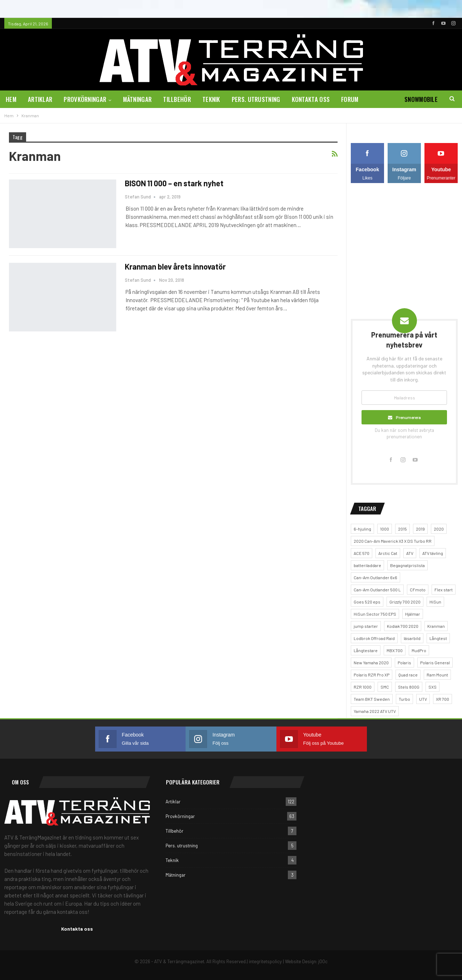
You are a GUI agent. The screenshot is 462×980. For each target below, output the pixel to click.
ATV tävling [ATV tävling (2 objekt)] (433, 553)
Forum (350, 99)
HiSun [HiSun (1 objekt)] (435, 602)
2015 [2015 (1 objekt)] (402, 529)
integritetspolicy (265, 961)
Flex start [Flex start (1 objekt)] (444, 590)
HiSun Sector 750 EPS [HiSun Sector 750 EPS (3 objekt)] (375, 614)
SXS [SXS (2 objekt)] (432, 687)
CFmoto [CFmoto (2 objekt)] (418, 590)
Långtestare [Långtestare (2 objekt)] (366, 650)
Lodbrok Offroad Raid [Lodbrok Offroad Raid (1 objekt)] (374, 638)
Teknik (211, 99)
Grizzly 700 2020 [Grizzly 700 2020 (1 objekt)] (405, 602)
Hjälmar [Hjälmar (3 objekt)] (413, 614)
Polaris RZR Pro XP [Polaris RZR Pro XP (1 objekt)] (372, 675)
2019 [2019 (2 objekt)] (420, 529)
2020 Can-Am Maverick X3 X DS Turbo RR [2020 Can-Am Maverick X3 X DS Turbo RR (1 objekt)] (393, 541)
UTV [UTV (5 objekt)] (423, 699)
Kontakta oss (311, 99)
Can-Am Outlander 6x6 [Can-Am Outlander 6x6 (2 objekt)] (375, 577)
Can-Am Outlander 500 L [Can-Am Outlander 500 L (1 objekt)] (377, 590)
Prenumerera (408, 417)
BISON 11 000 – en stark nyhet (174, 183)
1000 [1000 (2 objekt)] (385, 529)
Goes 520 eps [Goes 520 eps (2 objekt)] (367, 602)
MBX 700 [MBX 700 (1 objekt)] (395, 650)
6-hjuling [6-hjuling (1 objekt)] (362, 529)
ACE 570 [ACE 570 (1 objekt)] (362, 553)
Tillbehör (177, 99)
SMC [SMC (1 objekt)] (385, 687)
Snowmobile (421, 99)
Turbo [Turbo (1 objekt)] (404, 699)
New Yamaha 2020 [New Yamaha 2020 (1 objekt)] (371, 663)
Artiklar (40, 99)
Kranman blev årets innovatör (175, 266)
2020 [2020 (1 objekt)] (439, 529)
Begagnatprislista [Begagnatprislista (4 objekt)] (407, 565)
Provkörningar (85, 99)
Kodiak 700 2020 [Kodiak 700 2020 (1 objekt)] (403, 626)
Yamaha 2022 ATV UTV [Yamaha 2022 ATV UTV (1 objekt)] (375, 711)
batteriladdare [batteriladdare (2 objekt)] (367, 565)
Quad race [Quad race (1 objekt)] (408, 675)
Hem (11, 99)
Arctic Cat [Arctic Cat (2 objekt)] (388, 553)
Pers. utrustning (256, 99)
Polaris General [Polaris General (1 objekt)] (435, 663)
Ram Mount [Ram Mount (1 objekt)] (437, 675)
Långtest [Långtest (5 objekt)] (438, 638)
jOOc (323, 961)
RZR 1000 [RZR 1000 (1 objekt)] (363, 687)
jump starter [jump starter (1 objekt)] (366, 626)
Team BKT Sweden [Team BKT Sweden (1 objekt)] (372, 699)
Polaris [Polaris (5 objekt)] (404, 663)
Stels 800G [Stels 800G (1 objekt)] (409, 687)
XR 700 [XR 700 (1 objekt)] (443, 699)
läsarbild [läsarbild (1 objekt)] (412, 638)
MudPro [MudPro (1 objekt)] (419, 650)
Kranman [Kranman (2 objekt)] (436, 626)
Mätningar (137, 99)
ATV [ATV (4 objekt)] (410, 553)
